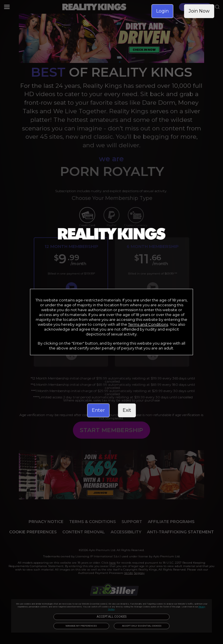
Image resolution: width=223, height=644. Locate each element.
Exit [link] (127, 410)
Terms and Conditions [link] (148, 324)
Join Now (199, 11)
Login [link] (162, 11)
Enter (98, 410)
